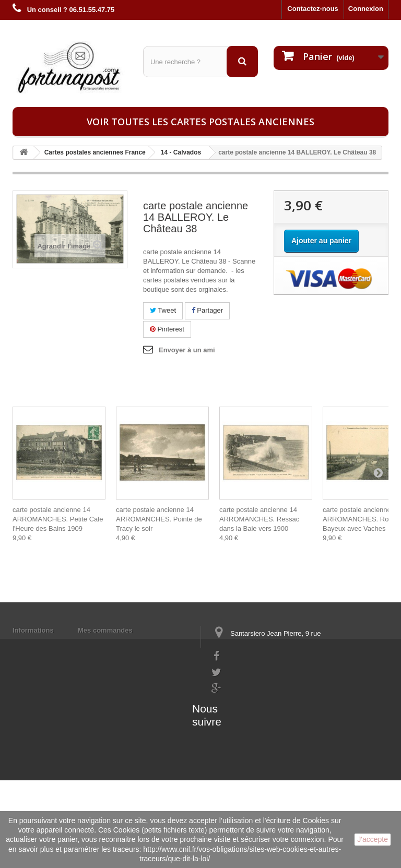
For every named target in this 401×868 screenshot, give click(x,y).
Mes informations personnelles (128, 644)
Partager (207, 310)
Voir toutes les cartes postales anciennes (200, 122)
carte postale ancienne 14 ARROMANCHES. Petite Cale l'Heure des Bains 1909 (58, 519)
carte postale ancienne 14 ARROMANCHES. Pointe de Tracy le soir (159, 519)
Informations (33, 630)
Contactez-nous (313, 9)
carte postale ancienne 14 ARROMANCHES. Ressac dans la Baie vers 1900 (259, 519)
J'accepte (373, 839)
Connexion (366, 9)
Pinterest (167, 329)
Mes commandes (105, 630)
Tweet (163, 310)
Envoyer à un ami (187, 350)
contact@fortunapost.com (252, 719)
